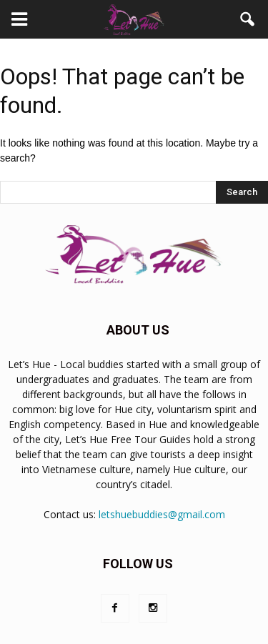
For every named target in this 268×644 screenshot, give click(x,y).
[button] (248, 19)
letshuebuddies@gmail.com (162, 514)
